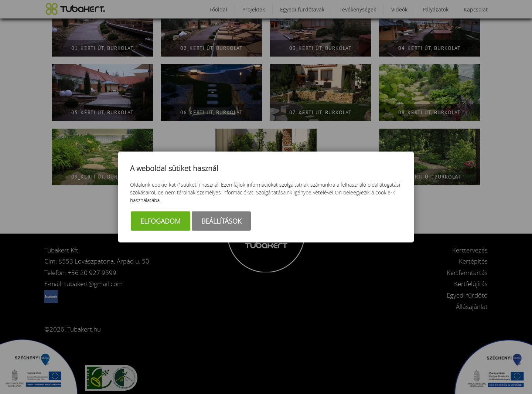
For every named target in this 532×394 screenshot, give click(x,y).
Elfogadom (161, 221)
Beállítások (221, 221)
